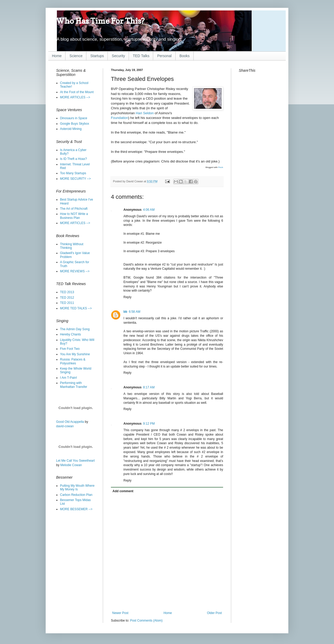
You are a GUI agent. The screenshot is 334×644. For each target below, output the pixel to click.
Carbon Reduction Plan (76, 495)
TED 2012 (67, 298)
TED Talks (141, 56)
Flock (221, 167)
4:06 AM (149, 210)
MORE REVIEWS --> (75, 271)
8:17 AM (149, 387)
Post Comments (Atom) (146, 621)
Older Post (214, 613)
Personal (164, 56)
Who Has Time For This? (100, 21)
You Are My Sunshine (75, 354)
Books (185, 56)
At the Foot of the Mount (77, 92)
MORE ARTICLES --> (75, 97)
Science (76, 56)
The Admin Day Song (75, 329)
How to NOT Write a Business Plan (74, 216)
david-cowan (65, 426)
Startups (97, 56)
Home (57, 56)
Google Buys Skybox (74, 124)
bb (125, 312)
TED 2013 (67, 292)
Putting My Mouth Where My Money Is (77, 487)
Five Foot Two (70, 349)
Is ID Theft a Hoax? (73, 159)
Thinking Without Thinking (72, 246)
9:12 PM (149, 424)
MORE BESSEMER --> (76, 509)
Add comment (123, 491)
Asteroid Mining (71, 129)
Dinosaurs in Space (74, 118)
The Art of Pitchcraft (74, 209)
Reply (127, 297)
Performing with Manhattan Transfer (74, 385)
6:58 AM (135, 312)
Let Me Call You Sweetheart (75, 461)
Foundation (120, 118)
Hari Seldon (145, 113)
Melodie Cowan (71, 465)
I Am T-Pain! (68, 378)
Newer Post (120, 613)
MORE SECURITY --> (75, 179)
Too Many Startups (73, 173)
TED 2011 (67, 303)
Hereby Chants (70, 334)
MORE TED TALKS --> (76, 308)
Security (118, 56)
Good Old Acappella (70, 422)
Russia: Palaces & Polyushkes (73, 361)
